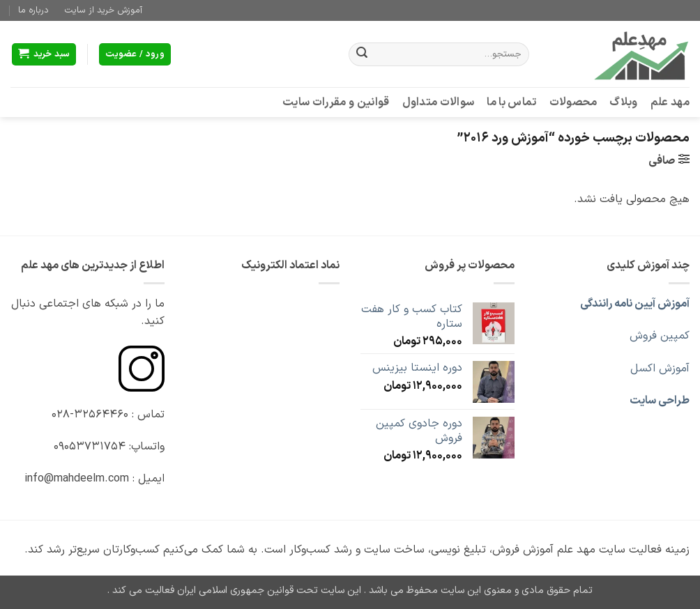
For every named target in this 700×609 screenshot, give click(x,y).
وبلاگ (623, 102)
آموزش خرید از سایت (104, 10)
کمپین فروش (660, 336)
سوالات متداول (439, 102)
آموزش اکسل (660, 369)
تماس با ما (511, 102)
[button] (44, 55)
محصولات (573, 102)
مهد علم (670, 102)
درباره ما (33, 10)
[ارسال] (362, 54)
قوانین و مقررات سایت (336, 102)
